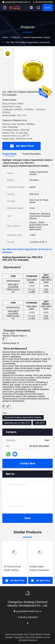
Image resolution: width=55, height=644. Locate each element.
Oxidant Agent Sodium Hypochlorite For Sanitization (40, 569)
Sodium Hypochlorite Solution (37, 37)
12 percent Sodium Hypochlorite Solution (23, 417)
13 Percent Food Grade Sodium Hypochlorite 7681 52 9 (15, 569)
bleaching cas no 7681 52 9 (17, 423)
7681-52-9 (39, 423)
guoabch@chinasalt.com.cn (16, 2)
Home (5, 37)
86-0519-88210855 (43, 2)
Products (15, 37)
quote (48, 8)
